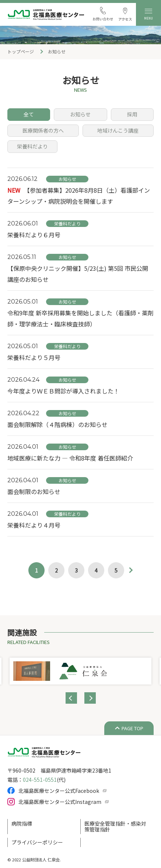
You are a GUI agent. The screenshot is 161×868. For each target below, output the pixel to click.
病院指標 (22, 823)
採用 (132, 114)
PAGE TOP (132, 728)
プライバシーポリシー (37, 842)
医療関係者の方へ (43, 130)
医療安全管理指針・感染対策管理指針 (115, 826)
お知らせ (80, 114)
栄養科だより (32, 146)
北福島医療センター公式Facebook (59, 791)
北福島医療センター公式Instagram (60, 802)
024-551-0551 (40, 780)
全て (29, 114)
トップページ (21, 51)
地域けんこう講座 (118, 130)
